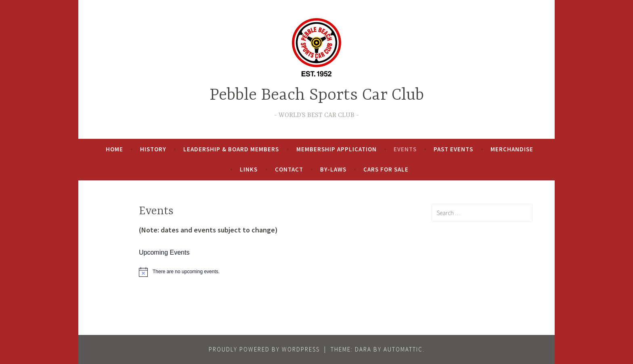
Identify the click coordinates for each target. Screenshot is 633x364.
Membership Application (336, 149)
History (153, 149)
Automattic (403, 349)
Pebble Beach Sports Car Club (317, 95)
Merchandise (512, 149)
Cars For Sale (386, 169)
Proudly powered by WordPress (264, 349)
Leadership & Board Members (231, 149)
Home (114, 149)
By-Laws (333, 169)
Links (249, 169)
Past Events (453, 149)
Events (405, 149)
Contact (289, 169)
